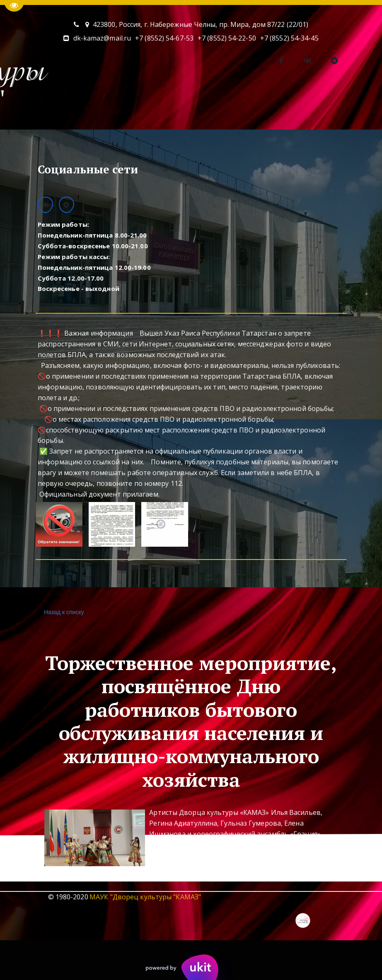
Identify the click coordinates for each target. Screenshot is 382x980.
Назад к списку (63, 612)
